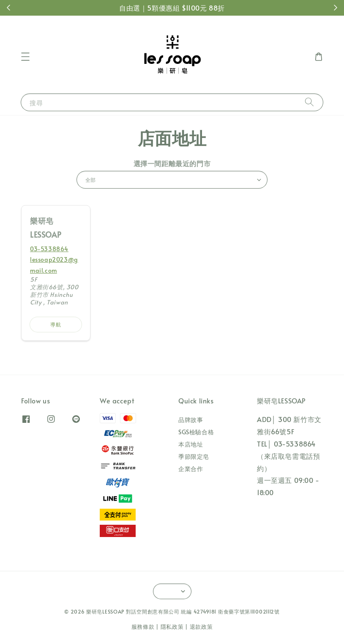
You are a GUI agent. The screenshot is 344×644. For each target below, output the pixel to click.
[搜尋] (309, 102)
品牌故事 (191, 420)
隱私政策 (172, 627)
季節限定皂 (194, 456)
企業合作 (191, 469)
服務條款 (143, 627)
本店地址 (191, 444)
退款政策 (201, 627)
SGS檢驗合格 (196, 432)
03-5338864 (49, 249)
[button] (25, 57)
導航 (56, 324)
